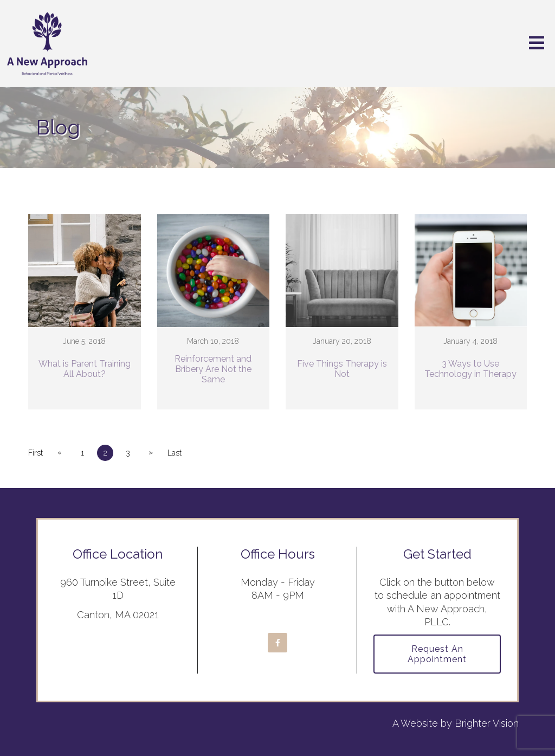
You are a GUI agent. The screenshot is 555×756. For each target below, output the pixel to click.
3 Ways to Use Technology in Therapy (470, 369)
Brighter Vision (487, 723)
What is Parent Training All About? (85, 369)
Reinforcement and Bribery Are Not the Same (213, 369)
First (36, 453)
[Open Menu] (537, 44)
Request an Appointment (437, 654)
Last (175, 453)
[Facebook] (277, 643)
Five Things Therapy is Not (342, 369)
